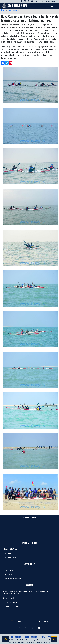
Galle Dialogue (8, 570)
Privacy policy (47, 637)
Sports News (13, 10)
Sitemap (16, 622)
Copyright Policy (13, 637)
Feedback (43, 622)
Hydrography (8, 574)
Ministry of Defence (10, 549)
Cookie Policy (31, 637)
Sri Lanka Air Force (10, 557)
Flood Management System (12, 578)
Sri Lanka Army (9, 553)
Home (3, 10)
